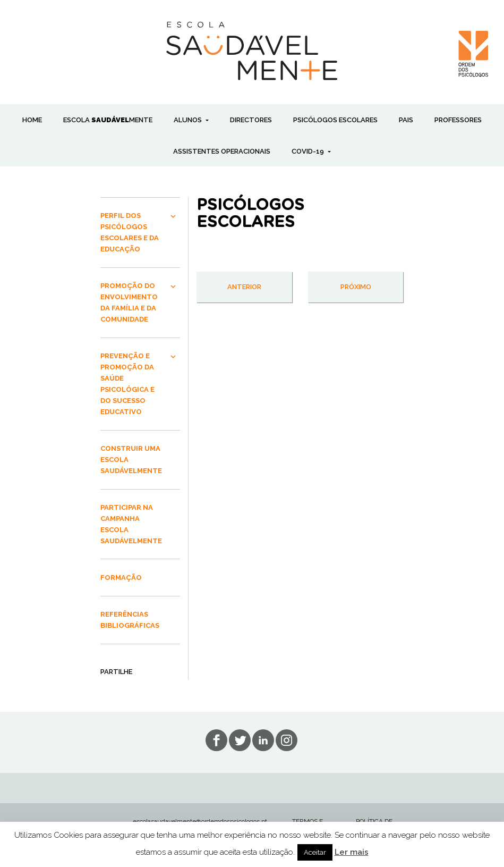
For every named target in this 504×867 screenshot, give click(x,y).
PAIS (406, 120)
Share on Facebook (106, 692)
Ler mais (352, 852)
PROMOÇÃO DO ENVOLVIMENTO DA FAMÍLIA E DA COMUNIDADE (129, 302)
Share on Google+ (122, 692)
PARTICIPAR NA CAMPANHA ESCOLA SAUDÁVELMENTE (131, 524)
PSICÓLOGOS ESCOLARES (335, 120)
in (287, 740)
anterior (244, 287)
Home (32, 120)
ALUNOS (189, 120)
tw (240, 740)
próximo (356, 287)
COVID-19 (309, 151)
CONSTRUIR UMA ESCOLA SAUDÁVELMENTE (131, 460)
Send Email (137, 692)
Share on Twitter (152, 692)
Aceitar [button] (315, 852)
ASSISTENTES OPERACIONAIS (222, 151)
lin (263, 740)
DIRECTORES (251, 120)
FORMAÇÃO (121, 578)
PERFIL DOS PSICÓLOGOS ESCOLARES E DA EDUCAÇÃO (130, 232)
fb (216, 740)
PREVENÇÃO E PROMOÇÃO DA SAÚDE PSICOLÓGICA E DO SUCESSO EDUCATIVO (127, 384)
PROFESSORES (458, 120)
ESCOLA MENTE (108, 120)
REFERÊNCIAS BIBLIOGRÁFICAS (130, 620)
